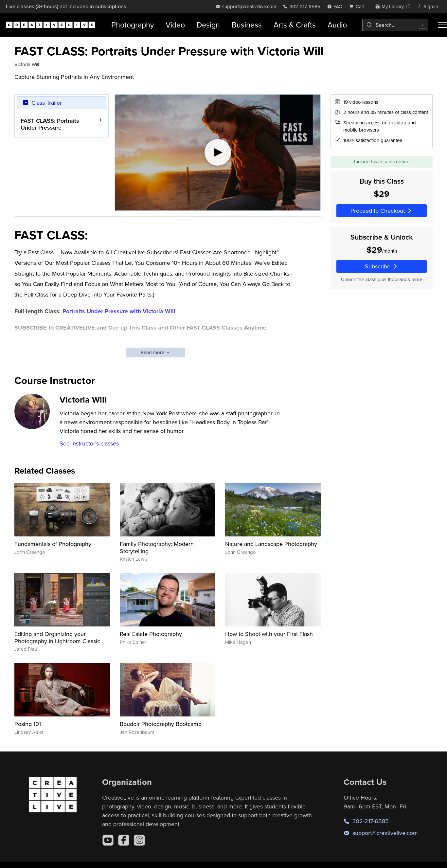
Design (208, 25)
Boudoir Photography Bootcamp (161, 724)
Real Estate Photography (151, 634)
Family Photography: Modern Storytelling (157, 547)
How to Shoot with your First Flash (269, 634)
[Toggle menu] (442, 25)
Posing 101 (28, 724)
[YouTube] (108, 840)
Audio (337, 25)
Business (247, 25)
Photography (133, 25)
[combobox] (395, 25)
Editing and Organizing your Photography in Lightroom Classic (57, 637)
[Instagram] (139, 840)
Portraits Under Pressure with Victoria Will (119, 311)
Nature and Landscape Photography (271, 544)
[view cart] (359, 6)
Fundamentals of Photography (53, 544)
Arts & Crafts (295, 25)
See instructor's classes (89, 443)
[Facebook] (124, 840)
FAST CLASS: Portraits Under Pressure (50, 124)
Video (175, 25)
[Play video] (218, 153)
